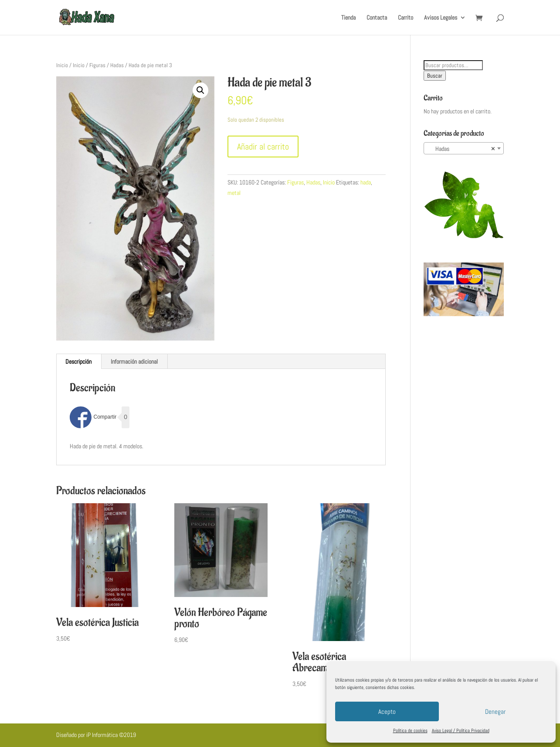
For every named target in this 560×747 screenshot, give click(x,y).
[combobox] (464, 148)
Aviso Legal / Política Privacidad (461, 730)
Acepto (387, 711)
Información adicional (134, 362)
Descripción (78, 362)
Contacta (377, 18)
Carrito (406, 18)
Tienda (348, 18)
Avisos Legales (441, 18)
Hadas (117, 65)
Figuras (97, 65)
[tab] (79, 362)
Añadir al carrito (263, 147)
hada (366, 182)
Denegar (495, 711)
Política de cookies (410, 730)
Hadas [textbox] (461, 149)
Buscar (435, 76)
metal (234, 193)
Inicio (62, 65)
